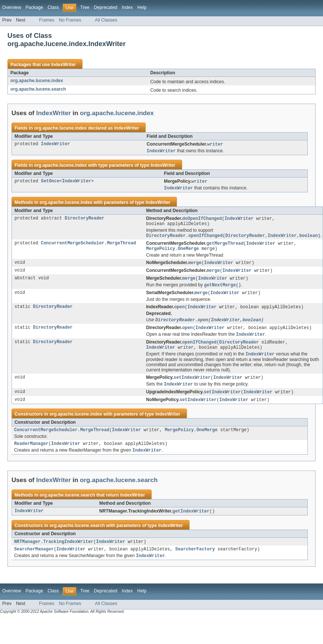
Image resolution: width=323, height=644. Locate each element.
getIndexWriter (191, 524)
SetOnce (50, 182)
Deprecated (106, 7)
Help (142, 7)
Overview (12, 7)
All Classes (106, 20)
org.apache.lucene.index (37, 81)
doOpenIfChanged (202, 220)
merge (195, 267)
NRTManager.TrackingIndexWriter (54, 554)
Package (34, 7)
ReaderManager (31, 455)
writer (215, 144)
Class (53, 7)
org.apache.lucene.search (38, 89)
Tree (85, 7)
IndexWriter (63, 65)
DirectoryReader (85, 220)
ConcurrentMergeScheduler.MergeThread (88, 247)
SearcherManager (34, 563)
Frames (47, 20)
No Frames (70, 20)
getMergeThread (225, 247)
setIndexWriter (192, 387)
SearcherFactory (195, 563)
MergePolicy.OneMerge (172, 253)
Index (127, 7)
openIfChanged (199, 350)
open (180, 313)
